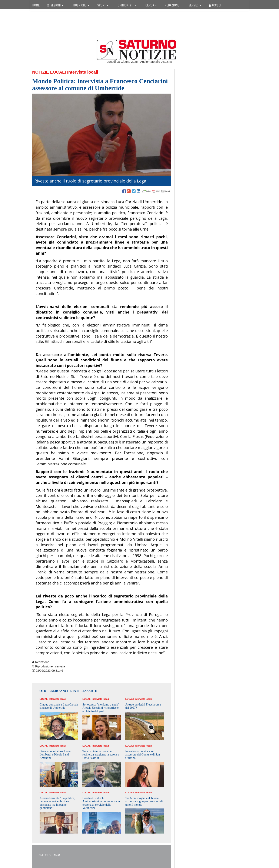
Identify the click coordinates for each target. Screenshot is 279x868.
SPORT (103, 5)
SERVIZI (195, 5)
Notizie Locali (49, 72)
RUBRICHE (81, 5)
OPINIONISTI (127, 5)
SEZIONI (55, 5)
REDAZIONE (172, 5)
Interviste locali (83, 72)
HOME (36, 5)
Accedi (215, 5)
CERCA (151, 5)
